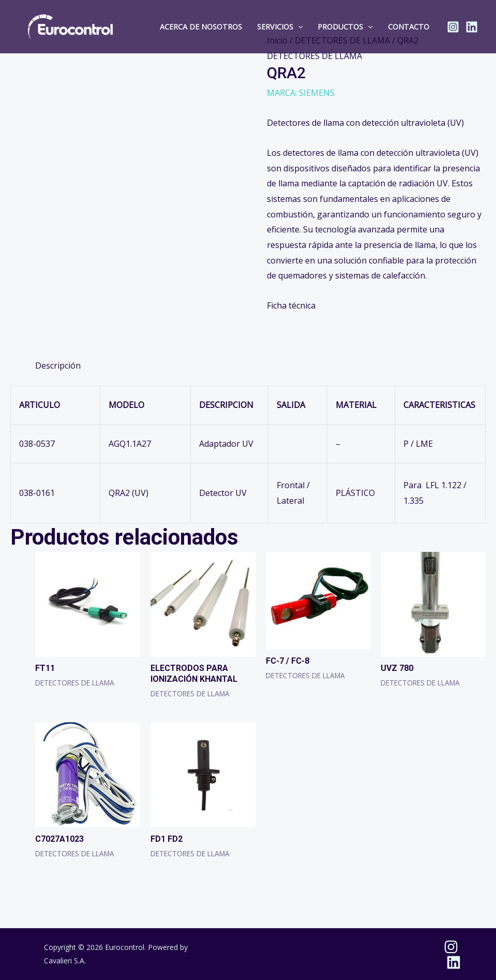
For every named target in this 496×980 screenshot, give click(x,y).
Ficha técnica (291, 305)
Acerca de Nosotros (201, 27)
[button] (298, 27)
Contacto (409, 27)
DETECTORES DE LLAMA (314, 56)
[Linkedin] (472, 27)
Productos (345, 27)
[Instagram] (453, 27)
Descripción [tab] (58, 365)
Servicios (280, 27)
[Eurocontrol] (71, 26)
